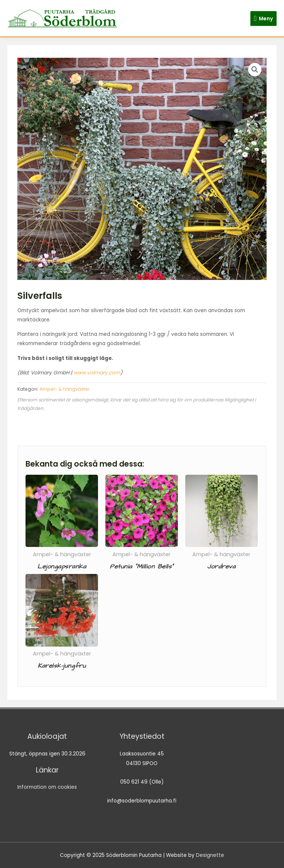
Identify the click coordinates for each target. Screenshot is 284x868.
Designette (210, 855)
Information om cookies (47, 787)
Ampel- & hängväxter (65, 389)
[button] (255, 70)
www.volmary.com (97, 373)
